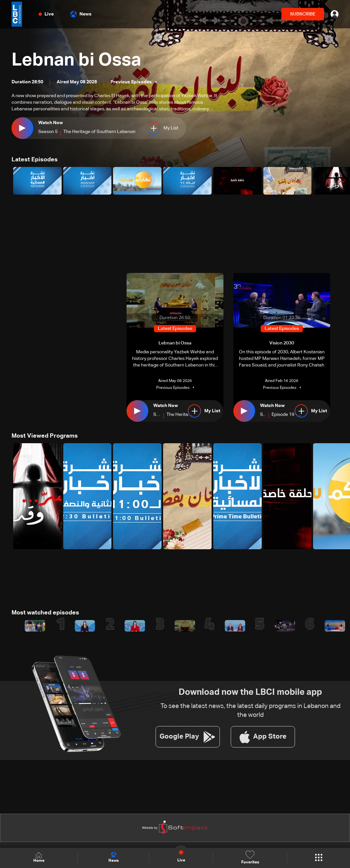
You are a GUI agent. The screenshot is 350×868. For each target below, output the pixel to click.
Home (39, 858)
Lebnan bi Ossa (78, 60)
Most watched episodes (45, 612)
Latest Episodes (35, 160)
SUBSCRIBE (303, 14)
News (81, 14)
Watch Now (51, 123)
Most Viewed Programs (45, 436)
